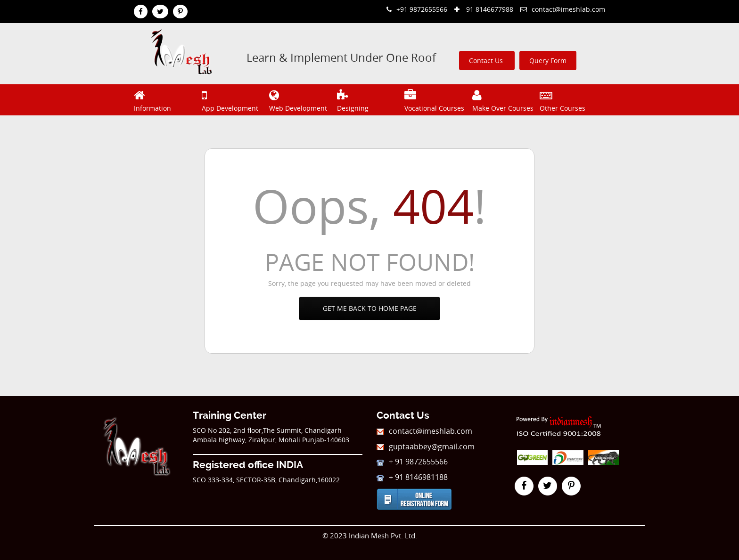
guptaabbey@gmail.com (426, 446)
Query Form (548, 61)
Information (167, 100)
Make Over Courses (505, 100)
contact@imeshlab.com (563, 9)
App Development (234, 100)
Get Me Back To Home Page (370, 308)
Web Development (302, 100)
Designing (370, 100)
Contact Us (487, 61)
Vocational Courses (437, 100)
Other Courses (572, 100)
